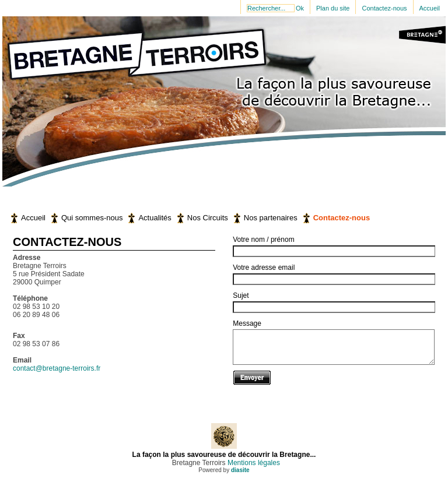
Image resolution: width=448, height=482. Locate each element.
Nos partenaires (271, 218)
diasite (240, 470)
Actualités (155, 218)
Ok (300, 8)
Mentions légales (253, 463)
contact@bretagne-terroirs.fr (57, 368)
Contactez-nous (384, 8)
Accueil (430, 8)
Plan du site (333, 8)
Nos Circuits (208, 218)
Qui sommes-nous (92, 218)
